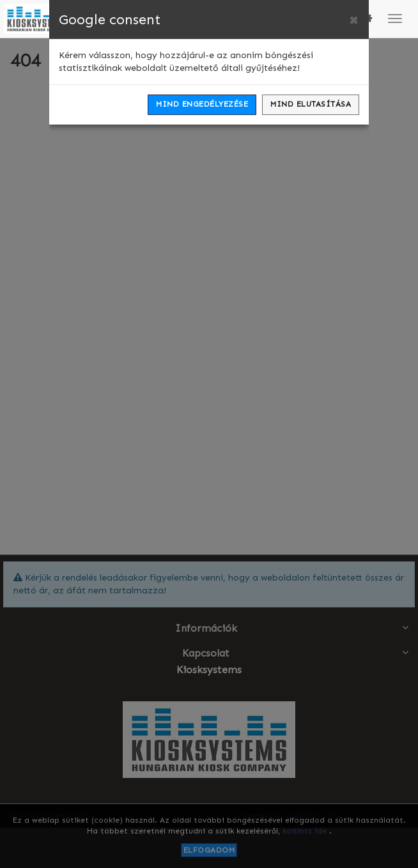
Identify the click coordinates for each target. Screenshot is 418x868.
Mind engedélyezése (202, 104)
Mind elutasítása (311, 104)
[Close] (353, 20)
